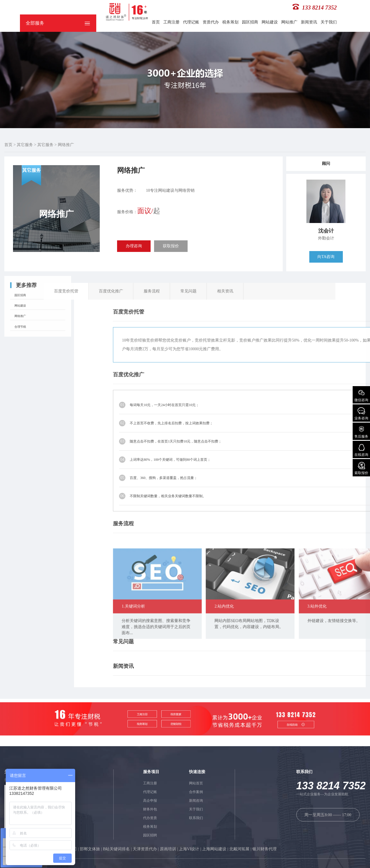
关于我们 (329, 22)
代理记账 (191, 22)
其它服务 (25, 145)
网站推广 (289, 22)
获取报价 (171, 246)
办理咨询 (134, 246)
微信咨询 (361, 396)
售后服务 (361, 432)
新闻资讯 (309, 22)
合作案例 (196, 863)
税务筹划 (230, 22)
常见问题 (35, 291)
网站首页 (196, 854)
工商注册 (171, 22)
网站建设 (270, 22)
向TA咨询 (326, 257)
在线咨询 (361, 450)
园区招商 (250, 22)
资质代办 (211, 22)
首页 (156, 22)
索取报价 (361, 468)
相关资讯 (72, 291)
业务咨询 (361, 414)
